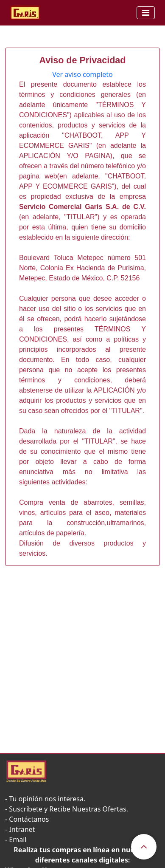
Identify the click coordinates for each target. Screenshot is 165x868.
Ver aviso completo (82, 74)
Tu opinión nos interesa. (47, 799)
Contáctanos (29, 819)
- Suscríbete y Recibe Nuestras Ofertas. (67, 809)
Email (18, 840)
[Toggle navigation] (146, 13)
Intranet (22, 829)
